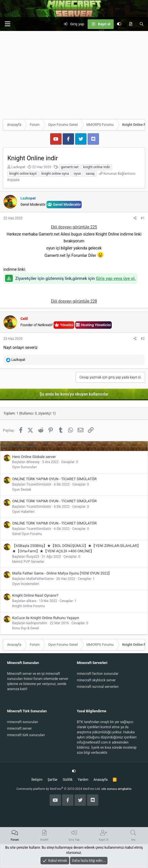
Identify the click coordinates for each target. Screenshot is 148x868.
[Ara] (142, 24)
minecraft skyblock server (96, 680)
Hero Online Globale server (34, 457)
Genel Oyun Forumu (27, 534)
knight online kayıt (23, 174)
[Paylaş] (135, 218)
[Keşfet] (131, 24)
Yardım (83, 780)
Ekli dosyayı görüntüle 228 (74, 301)
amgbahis (125, 789)
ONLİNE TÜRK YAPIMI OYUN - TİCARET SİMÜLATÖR (54, 479)
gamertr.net (70, 167)
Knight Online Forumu (28, 606)
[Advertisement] (74, 74)
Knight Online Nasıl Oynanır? (35, 595)
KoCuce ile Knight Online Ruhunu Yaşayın (46, 618)
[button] (7, 24)
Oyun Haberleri (23, 512)
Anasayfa (100, 780)
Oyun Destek (22, 490)
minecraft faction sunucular (98, 674)
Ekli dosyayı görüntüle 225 (74, 227)
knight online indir (97, 167)
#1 (143, 218)
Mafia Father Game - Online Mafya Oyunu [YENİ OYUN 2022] (61, 573)
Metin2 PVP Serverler (28, 562)
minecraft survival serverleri (98, 687)
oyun (77, 174)
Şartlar (53, 780)
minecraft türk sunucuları (26, 735)
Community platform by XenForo (59, 789)
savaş (90, 174)
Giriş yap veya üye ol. (116, 278)
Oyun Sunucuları (25, 467)
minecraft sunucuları (23, 722)
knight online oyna (55, 174)
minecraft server (19, 728)
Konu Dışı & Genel (26, 628)
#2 (143, 339)
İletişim (37, 780)
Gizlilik (68, 780)
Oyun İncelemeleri (26, 584)
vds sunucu (109, 789)
